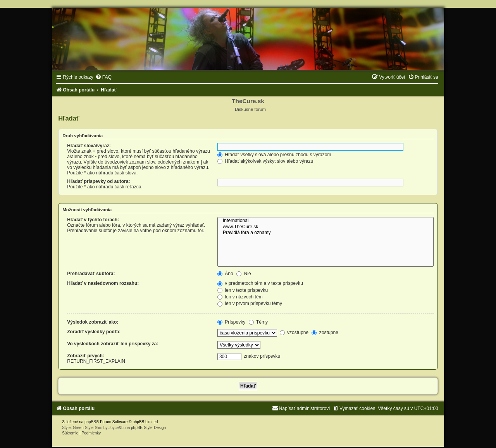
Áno (225, 274)
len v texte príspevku (243, 290)
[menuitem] (103, 77)
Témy (258, 322)
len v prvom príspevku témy (250, 303)
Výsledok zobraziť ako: (93, 322)
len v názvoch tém (240, 297)
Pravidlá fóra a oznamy (325, 233)
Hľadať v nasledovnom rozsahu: (103, 283)
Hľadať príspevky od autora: (98, 181)
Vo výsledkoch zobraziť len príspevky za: (113, 344)
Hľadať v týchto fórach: (93, 220)
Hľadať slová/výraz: (89, 146)
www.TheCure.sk (325, 227)
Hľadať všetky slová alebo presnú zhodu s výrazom (274, 155)
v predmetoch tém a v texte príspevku (260, 283)
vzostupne (294, 333)
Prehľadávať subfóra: (91, 274)
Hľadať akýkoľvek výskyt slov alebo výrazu (265, 161)
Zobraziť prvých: (86, 356)
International (325, 221)
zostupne (325, 333)
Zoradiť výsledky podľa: (94, 332)
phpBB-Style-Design (148, 428)
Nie (244, 274)
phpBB (90, 422)
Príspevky (231, 322)
